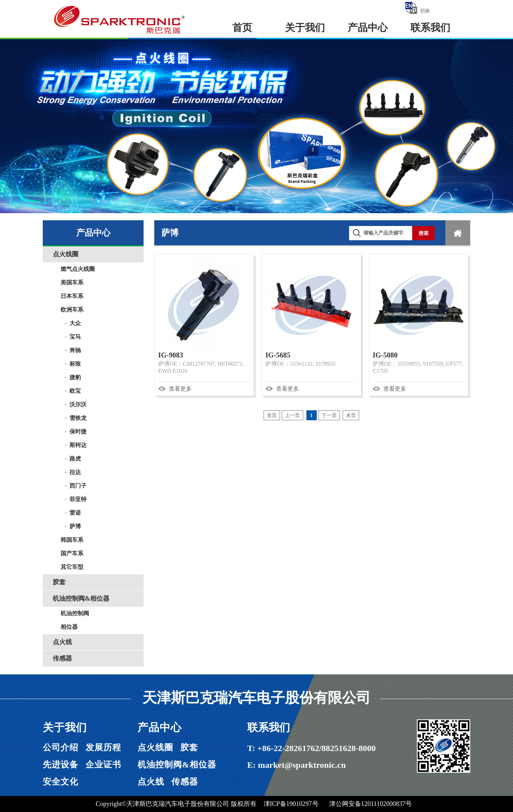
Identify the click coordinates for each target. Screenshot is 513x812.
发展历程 (103, 747)
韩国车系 (72, 540)
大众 (75, 323)
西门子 (78, 486)
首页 (242, 28)
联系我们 (430, 28)
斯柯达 (78, 445)
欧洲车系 (72, 310)
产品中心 (368, 28)
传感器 (62, 658)
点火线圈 (66, 254)
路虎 (75, 459)
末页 (351, 415)
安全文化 (61, 782)
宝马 (75, 337)
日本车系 (72, 296)
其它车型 (72, 567)
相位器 (69, 627)
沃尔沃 (78, 404)
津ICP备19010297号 (291, 804)
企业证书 (103, 765)
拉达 (75, 472)
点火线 (62, 642)
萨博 (75, 526)
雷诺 (75, 513)
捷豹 (75, 377)
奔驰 (75, 350)
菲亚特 (78, 499)
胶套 (59, 582)
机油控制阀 (75, 613)
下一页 (329, 415)
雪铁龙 (78, 418)
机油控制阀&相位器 (81, 598)
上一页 (292, 415)
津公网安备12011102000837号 (371, 804)
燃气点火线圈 (78, 269)
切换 (417, 8)
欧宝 (75, 391)
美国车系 (72, 282)
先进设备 (61, 765)
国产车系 (72, 553)
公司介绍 (61, 747)
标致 (75, 364)
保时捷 (78, 431)
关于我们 (305, 28)
